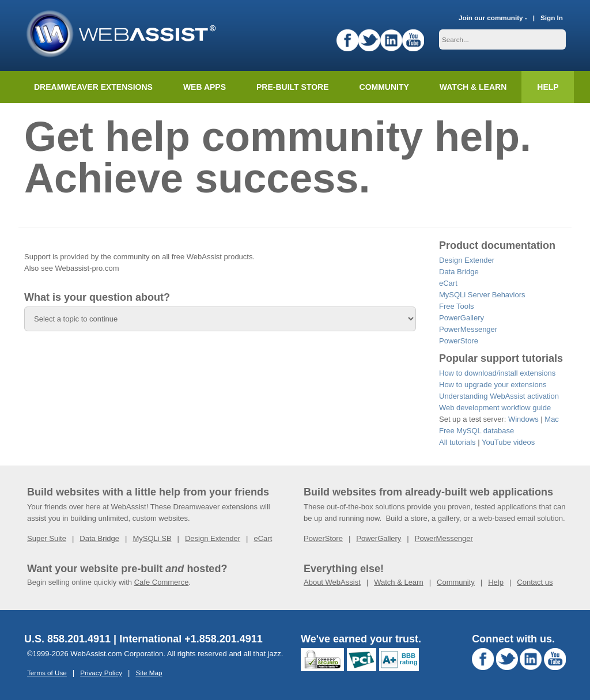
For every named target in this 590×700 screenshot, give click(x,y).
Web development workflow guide (495, 408)
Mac (552, 419)
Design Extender (467, 260)
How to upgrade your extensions (493, 385)
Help (496, 582)
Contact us (535, 582)
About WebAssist (332, 582)
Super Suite (47, 538)
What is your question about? (97, 297)
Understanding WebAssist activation (499, 396)
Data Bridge (459, 272)
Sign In (552, 18)
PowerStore (459, 341)
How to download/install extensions (497, 373)
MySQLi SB (152, 538)
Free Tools (456, 306)
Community (384, 87)
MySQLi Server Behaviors (482, 295)
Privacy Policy (101, 673)
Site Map (149, 673)
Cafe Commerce (162, 582)
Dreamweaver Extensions (93, 87)
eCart (448, 283)
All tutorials (457, 442)
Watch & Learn (473, 87)
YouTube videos (508, 442)
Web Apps (205, 87)
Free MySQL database (476, 431)
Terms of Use (47, 673)
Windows (523, 419)
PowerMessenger (468, 329)
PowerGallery (462, 318)
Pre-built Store (293, 87)
